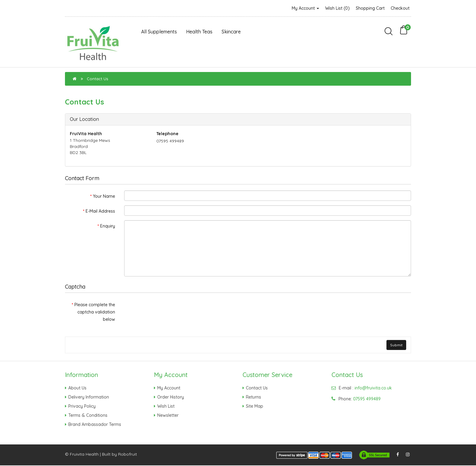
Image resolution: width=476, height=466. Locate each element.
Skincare (231, 32)
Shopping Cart (370, 8)
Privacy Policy (82, 406)
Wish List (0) (337, 8)
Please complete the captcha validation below (95, 312)
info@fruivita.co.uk (373, 388)
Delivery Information (89, 397)
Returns (253, 397)
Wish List (166, 406)
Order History (171, 397)
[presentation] (170, 311)
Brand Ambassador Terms (95, 425)
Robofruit (127, 455)
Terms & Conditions (88, 416)
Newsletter (168, 416)
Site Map (255, 406)
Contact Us (97, 79)
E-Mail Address (100, 211)
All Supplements (159, 32)
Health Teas (199, 32)
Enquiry (108, 226)
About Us (77, 388)
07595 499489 (367, 399)
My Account (305, 8)
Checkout (400, 8)
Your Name (104, 196)
